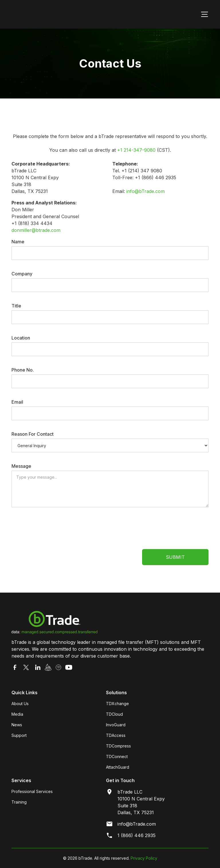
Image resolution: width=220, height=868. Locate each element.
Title (16, 306)
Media (17, 714)
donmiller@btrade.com (36, 230)
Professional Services (32, 791)
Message (21, 466)
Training (19, 802)
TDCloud (114, 714)
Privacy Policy (144, 858)
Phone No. (23, 370)
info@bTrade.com (146, 191)
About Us (20, 704)
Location (21, 338)
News (17, 725)
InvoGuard (116, 725)
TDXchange (117, 704)
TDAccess (116, 735)
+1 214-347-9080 (136, 150)
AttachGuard (118, 767)
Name (18, 242)
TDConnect (117, 756)
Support (19, 735)
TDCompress (118, 746)
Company (22, 274)
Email (17, 402)
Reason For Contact (33, 434)
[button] (203, 14)
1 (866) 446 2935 (136, 835)
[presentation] (55, 529)
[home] (54, 14)
